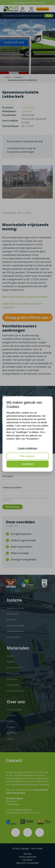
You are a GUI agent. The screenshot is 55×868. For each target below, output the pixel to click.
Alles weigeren (27, 456)
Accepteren (27, 464)
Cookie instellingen (27, 448)
